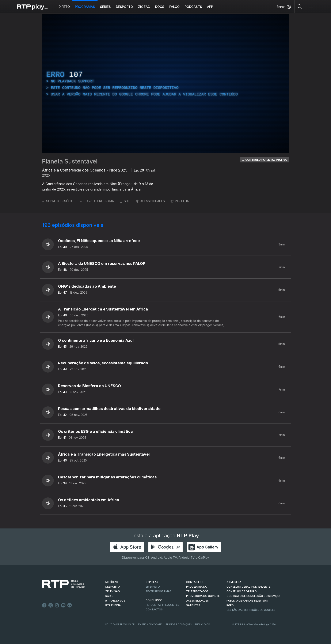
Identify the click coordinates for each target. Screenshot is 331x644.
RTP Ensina (113, 605)
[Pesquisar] (300, 6)
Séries (105, 7)
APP (210, 7)
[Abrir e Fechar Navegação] (311, 7)
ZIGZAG (144, 7)
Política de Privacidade (120, 624)
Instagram (57, 605)
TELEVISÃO (113, 591)
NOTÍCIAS (112, 582)
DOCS (160, 7)
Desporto (124, 7)
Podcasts (193, 7)
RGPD (230, 605)
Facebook (44, 605)
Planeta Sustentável (70, 161)
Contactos (154, 609)
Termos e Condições (179, 624)
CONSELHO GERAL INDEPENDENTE (248, 587)
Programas (85, 7)
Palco (174, 7)
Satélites (193, 605)
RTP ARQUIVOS (115, 601)
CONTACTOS (195, 582)
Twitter (51, 605)
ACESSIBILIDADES (151, 201)
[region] (165, 83)
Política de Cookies (150, 624)
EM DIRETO (153, 587)
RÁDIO (109, 596)
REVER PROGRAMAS (159, 591)
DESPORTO (113, 587)
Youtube (63, 605)
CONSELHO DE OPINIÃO (242, 591)
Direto (64, 7)
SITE (125, 201)
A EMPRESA (234, 582)
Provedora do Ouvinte (203, 596)
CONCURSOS (154, 600)
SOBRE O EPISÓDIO (58, 201)
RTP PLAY (152, 582)
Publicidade (202, 624)
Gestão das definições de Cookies (251, 610)
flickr (70, 605)
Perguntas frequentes (162, 605)
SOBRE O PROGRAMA (97, 201)
